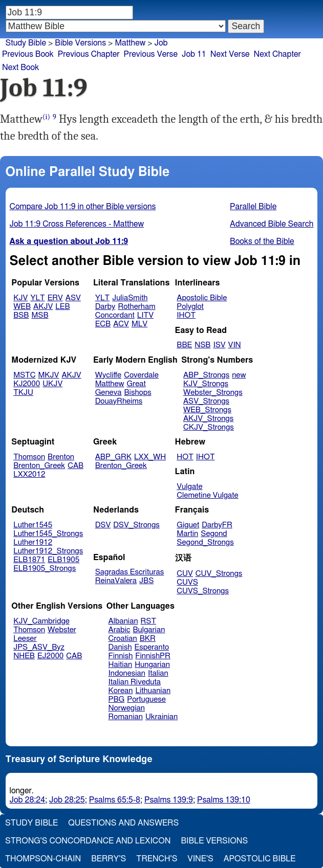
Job (161, 43)
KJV (20, 298)
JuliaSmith (130, 298)
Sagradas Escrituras (130, 572)
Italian (158, 673)
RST (149, 621)
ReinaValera (116, 581)
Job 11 (194, 54)
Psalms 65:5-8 (115, 800)
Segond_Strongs (205, 542)
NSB (202, 345)
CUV (185, 574)
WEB (22, 307)
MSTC (24, 375)
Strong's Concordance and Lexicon (88, 841)
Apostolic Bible (260, 859)
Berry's (109, 859)
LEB (62, 307)
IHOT (186, 315)
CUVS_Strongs (203, 591)
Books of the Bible (262, 241)
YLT (37, 298)
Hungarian (152, 665)
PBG (117, 699)
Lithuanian (153, 691)
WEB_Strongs (207, 410)
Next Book (20, 68)
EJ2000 (50, 656)
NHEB (24, 656)
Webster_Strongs (213, 393)
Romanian (126, 717)
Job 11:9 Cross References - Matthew (77, 224)
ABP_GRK (113, 457)
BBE (184, 345)
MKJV (49, 375)
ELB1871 (29, 560)
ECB (103, 324)
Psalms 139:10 (224, 800)
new (239, 375)
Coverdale (141, 375)
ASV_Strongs (206, 401)
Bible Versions (80, 43)
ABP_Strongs (206, 375)
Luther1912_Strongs (48, 551)
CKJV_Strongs (209, 427)
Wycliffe (108, 375)
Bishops (137, 393)
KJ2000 (27, 384)
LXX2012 (29, 474)
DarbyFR (217, 525)
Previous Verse (151, 54)
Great (136, 384)
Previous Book (28, 54)
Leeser (25, 639)
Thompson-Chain (43, 859)
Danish (120, 647)
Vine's (200, 859)
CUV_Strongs (219, 574)
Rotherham (136, 307)
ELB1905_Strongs (45, 569)
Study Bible (26, 43)
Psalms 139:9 (169, 800)
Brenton (61, 457)
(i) (46, 117)
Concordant (115, 315)
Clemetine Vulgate (207, 495)
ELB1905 (63, 560)
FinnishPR (153, 656)
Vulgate (189, 487)
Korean (121, 691)
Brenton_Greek (39, 466)
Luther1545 (33, 525)
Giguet (188, 525)
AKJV (43, 307)
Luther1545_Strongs (48, 534)
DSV (103, 525)
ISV (219, 345)
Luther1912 (33, 542)
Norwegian (127, 708)
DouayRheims (119, 401)
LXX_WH (150, 457)
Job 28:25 (67, 800)
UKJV (52, 384)
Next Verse (230, 54)
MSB (40, 315)
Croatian (123, 639)
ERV (55, 298)
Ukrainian (161, 717)
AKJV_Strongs (208, 419)
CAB (76, 466)
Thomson (29, 457)
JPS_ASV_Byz (39, 647)
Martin (187, 534)
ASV (73, 298)
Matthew (130, 43)
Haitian (121, 665)
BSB (21, 315)
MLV (139, 324)
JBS (146, 581)
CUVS (187, 582)
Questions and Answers (123, 823)
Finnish (121, 656)
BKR (148, 639)
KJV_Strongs (206, 384)
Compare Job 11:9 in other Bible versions (83, 207)
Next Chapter (277, 54)
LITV (145, 315)
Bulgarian (149, 630)
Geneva (109, 393)
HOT (185, 457)
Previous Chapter (89, 54)
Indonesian (127, 673)
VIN (235, 345)
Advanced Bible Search (272, 224)
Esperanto (152, 647)
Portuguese (146, 699)
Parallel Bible (253, 207)
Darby (105, 307)
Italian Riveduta (135, 682)
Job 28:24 (28, 800)
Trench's (157, 859)
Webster (62, 630)
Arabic (120, 630)
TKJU (23, 393)
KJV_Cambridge (41, 621)
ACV (121, 324)
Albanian (123, 621)
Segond (214, 534)
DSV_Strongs (136, 525)
